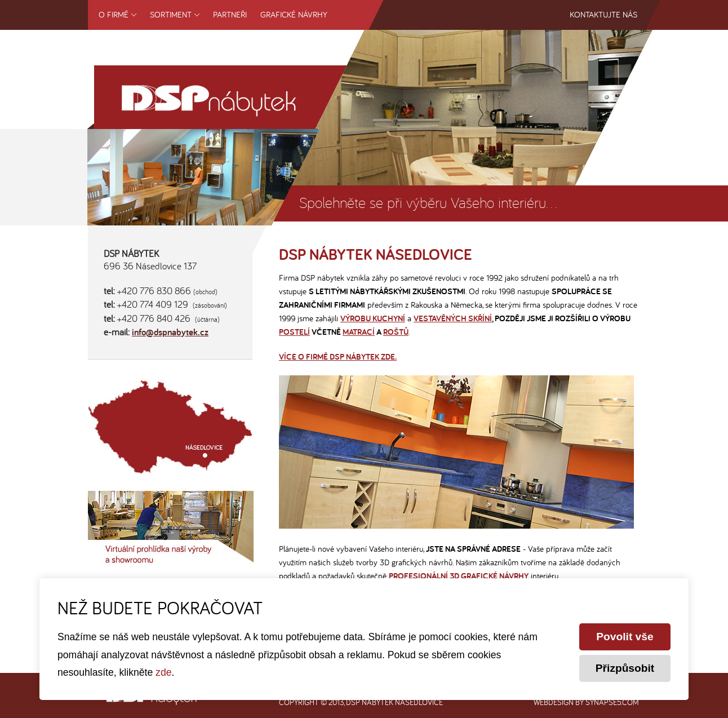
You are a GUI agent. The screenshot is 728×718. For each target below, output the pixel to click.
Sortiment (171, 14)
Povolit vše (625, 637)
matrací (359, 332)
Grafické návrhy (294, 14)
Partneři (230, 14)
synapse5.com (612, 702)
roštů (396, 332)
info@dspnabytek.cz (170, 333)
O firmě (114, 14)
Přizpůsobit (625, 668)
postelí (294, 332)
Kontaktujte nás (603, 14)
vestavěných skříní (453, 319)
